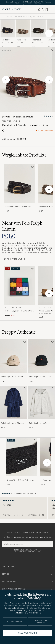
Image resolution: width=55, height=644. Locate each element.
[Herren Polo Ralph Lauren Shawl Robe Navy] (14, 403)
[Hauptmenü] (51, 9)
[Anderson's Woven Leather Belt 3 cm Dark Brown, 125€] (8, 33)
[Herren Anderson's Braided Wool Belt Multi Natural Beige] (23, 28)
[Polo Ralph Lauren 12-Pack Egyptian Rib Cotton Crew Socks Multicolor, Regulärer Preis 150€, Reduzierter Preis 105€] (19, 292)
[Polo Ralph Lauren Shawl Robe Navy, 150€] (14, 407)
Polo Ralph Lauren (11, 121)
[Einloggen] (39, 9)
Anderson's (6, 40)
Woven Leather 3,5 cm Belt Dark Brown (38, 43)
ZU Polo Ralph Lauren (16, 259)
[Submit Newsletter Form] (50, 544)
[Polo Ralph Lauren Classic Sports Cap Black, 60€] (42, 361)
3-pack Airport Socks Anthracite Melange (20, 480)
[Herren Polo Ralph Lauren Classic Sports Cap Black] (42, 356)
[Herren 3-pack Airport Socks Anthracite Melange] (21, 457)
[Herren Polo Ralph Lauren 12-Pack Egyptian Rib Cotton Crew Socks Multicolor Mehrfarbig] (19, 286)
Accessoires (7, 50)
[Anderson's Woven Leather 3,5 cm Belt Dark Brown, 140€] (38, 33)
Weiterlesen (35, 613)
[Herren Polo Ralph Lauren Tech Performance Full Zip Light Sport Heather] (42, 403)
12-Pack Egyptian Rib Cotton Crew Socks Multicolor (19, 311)
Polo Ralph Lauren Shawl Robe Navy (12, 423)
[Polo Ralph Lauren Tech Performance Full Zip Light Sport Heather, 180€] (42, 407)
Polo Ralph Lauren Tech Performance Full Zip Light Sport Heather (40, 423)
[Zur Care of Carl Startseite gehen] (12, 9)
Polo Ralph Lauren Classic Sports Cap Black (40, 377)
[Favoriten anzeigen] (43, 9)
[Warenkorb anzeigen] (47, 9)
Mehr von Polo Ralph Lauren (22, 226)
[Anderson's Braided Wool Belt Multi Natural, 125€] (23, 33)
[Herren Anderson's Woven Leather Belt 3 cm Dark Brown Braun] (8, 28)
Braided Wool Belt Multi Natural (22, 43)
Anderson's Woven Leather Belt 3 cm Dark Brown (19, 207)
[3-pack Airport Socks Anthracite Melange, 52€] (21, 462)
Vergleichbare (24, 155)
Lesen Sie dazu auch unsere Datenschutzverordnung (27, 551)
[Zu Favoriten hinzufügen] (32, 167)
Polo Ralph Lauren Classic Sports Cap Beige (12, 377)
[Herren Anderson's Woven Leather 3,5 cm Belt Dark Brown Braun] (38, 28)
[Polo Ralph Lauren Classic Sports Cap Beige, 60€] (14, 361)
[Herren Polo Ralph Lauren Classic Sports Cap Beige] (14, 356)
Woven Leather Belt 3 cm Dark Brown (7, 43)
